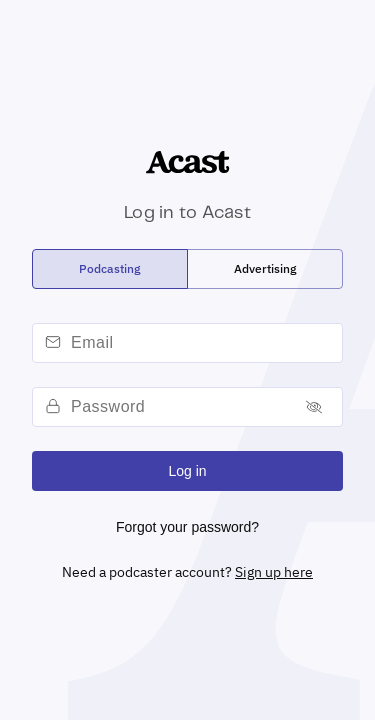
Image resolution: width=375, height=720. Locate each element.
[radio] (110, 269)
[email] (203, 343)
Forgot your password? (187, 527)
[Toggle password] (314, 407)
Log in (187, 471)
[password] (179, 407)
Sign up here (274, 572)
